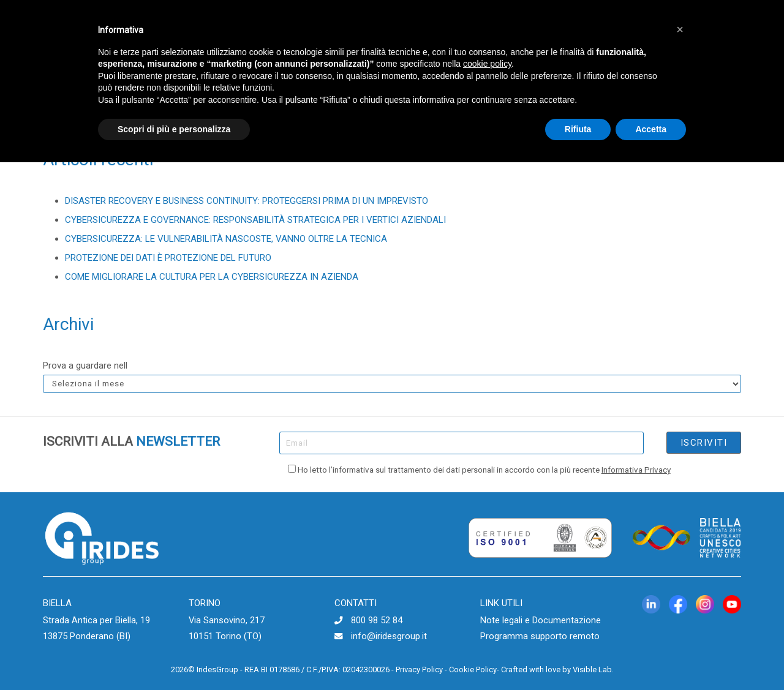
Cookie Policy (473, 669)
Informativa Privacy (636, 470)
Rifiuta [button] (578, 129)
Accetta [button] (651, 129)
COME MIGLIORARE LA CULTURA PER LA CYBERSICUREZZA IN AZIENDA (212, 277)
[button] (680, 29)
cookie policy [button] (487, 64)
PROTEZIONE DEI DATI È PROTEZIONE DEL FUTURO (168, 258)
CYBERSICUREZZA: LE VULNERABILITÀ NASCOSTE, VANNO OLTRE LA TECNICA (226, 239)
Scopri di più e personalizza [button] (174, 129)
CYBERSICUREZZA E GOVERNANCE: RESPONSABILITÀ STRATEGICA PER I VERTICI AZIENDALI (255, 220)
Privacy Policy (419, 669)
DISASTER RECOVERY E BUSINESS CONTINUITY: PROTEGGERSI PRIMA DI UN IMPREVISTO (247, 201)
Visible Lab (592, 669)
